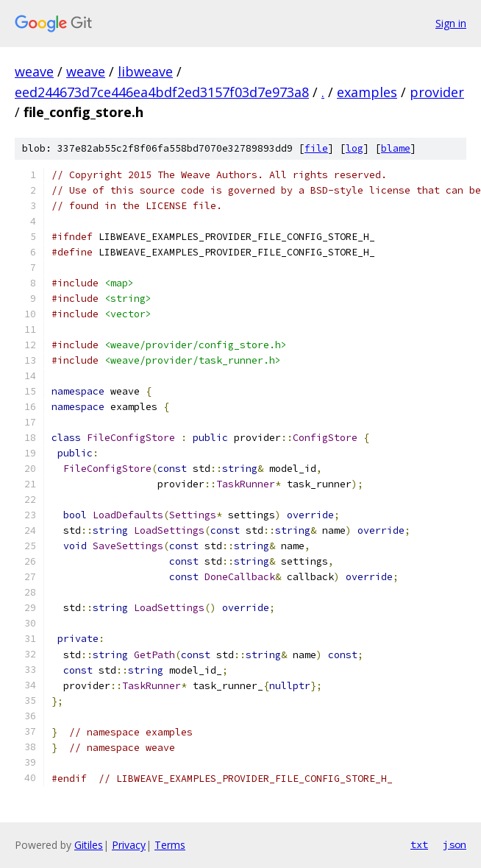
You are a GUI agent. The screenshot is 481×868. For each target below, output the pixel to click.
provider (437, 92)
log (354, 148)
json (455, 844)
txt (419, 844)
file (316, 148)
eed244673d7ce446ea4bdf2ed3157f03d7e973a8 (162, 92)
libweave (145, 71)
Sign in (451, 23)
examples (367, 92)
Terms (170, 845)
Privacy (129, 845)
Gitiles (89, 845)
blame (396, 148)
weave (34, 71)
